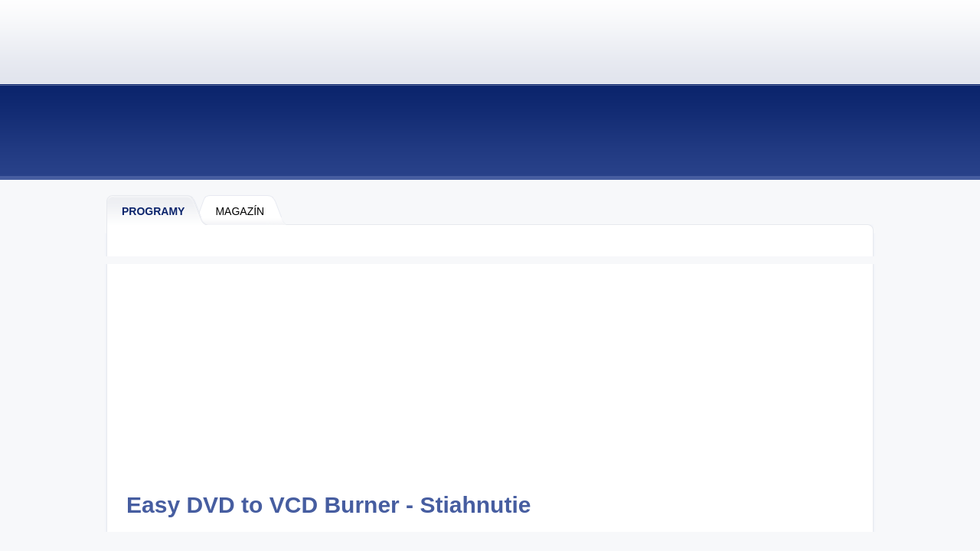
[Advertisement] (490, 371)
